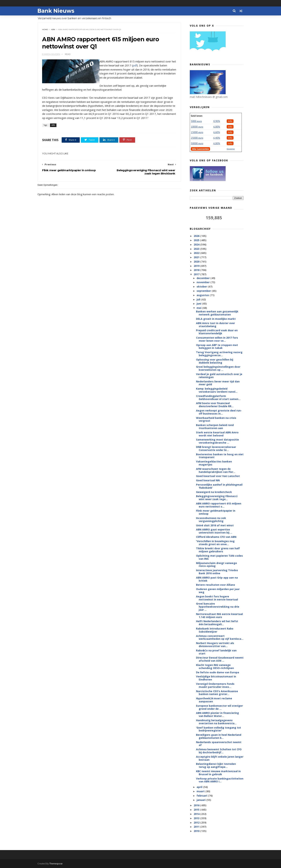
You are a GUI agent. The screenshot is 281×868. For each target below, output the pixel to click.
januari (201, 800)
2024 (197, 245)
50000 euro (197, 143)
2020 (197, 262)
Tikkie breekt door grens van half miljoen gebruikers (218, 550)
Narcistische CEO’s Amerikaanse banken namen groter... (217, 693)
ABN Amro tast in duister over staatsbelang (215, 325)
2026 (197, 236)
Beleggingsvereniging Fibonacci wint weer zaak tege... (217, 498)
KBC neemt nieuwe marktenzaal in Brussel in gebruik (218, 773)
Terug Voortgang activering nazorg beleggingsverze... (219, 354)
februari (202, 796)
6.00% (217, 127)
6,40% (217, 138)
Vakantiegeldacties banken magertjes (214, 463)
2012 (197, 823)
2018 (197, 270)
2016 (197, 805)
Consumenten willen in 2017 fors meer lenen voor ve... (217, 339)
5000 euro (196, 121)
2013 (197, 818)
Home (45, 30)
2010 (197, 831)
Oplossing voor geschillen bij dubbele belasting (215, 361)
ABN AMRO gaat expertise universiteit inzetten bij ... (214, 531)
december (203, 278)
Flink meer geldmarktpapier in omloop (216, 512)
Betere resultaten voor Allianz (216, 585)
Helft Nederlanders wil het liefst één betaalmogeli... (217, 623)
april (200, 787)
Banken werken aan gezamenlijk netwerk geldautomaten (217, 313)
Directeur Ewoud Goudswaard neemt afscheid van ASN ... (220, 659)
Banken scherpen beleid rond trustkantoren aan (215, 427)
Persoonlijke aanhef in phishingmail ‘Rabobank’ (219, 486)
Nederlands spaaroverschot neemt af (219, 744)
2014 (197, 814)
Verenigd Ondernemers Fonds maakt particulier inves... (215, 685)
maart (201, 791)
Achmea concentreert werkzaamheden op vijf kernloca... (220, 637)
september (204, 291)
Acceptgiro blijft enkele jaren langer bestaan (220, 758)
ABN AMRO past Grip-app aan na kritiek (217, 579)
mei (199, 308)
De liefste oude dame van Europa (218, 672)
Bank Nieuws (56, 11)
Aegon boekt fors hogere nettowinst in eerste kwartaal (217, 598)
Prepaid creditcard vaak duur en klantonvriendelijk (217, 332)
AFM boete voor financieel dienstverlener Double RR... (215, 405)
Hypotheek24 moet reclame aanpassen (214, 700)
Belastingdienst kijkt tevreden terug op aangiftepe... (216, 765)
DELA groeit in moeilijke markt (216, 319)
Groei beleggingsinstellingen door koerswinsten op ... (218, 368)
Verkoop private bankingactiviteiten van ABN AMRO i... (220, 780)
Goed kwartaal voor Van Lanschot (218, 476)
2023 (197, 249)
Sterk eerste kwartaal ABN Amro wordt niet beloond (217, 434)
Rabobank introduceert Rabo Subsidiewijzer (215, 630)
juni (199, 304)
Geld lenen (197, 116)
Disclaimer (231, 149)
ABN (53, 30)
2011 (197, 827)
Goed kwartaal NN (208, 480)
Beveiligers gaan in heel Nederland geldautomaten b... (219, 736)
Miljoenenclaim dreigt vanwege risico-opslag (216, 565)
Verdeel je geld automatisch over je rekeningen (219, 376)
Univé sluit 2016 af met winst (215, 525)
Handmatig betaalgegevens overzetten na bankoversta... (216, 722)
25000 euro (197, 138)
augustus (203, 295)
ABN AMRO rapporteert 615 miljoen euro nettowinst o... (219, 505)
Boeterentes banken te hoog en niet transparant (220, 456)
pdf (135, 65)
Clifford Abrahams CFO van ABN (216, 537)
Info (230, 121)
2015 (197, 810)
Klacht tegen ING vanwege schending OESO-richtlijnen (215, 666)
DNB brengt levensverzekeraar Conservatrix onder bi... (216, 448)
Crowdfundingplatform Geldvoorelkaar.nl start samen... (218, 397)
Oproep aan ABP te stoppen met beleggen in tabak (217, 347)
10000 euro (197, 127)
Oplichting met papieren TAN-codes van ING (219, 557)
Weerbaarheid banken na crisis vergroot (216, 419)
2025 (197, 240)
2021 (197, 257)
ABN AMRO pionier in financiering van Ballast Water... (217, 714)
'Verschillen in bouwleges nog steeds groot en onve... (215, 543)
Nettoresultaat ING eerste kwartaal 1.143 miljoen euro (219, 616)
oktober (202, 286)
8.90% (217, 121)
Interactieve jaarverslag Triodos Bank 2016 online (217, 572)
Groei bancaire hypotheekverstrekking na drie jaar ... (218, 607)
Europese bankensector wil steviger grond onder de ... (219, 707)
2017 (197, 274)
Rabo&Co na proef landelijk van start (216, 652)
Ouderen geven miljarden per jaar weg (218, 591)
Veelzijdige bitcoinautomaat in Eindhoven (216, 678)
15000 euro (197, 132)
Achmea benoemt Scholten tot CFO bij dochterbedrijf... (219, 751)
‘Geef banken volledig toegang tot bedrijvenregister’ (219, 729)
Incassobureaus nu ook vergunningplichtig (211, 520)
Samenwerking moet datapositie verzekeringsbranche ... (217, 441)
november (203, 282)
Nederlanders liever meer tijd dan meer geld (218, 383)
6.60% (217, 132)
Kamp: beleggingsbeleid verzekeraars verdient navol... (217, 390)
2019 (197, 266)
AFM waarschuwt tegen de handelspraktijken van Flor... (216, 470)
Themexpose (56, 864)
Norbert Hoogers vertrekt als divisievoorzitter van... (215, 645)
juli (199, 299)
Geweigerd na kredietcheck (214, 492)
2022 (197, 253)
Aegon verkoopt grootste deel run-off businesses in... (219, 412)
